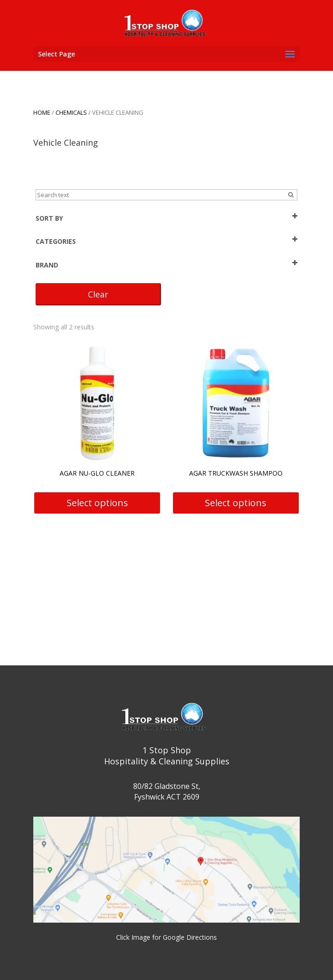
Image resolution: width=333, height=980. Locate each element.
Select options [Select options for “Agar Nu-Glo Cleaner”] (97, 503)
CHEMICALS (71, 112)
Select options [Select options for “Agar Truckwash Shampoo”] (236, 503)
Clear (98, 294)
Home (42, 112)
